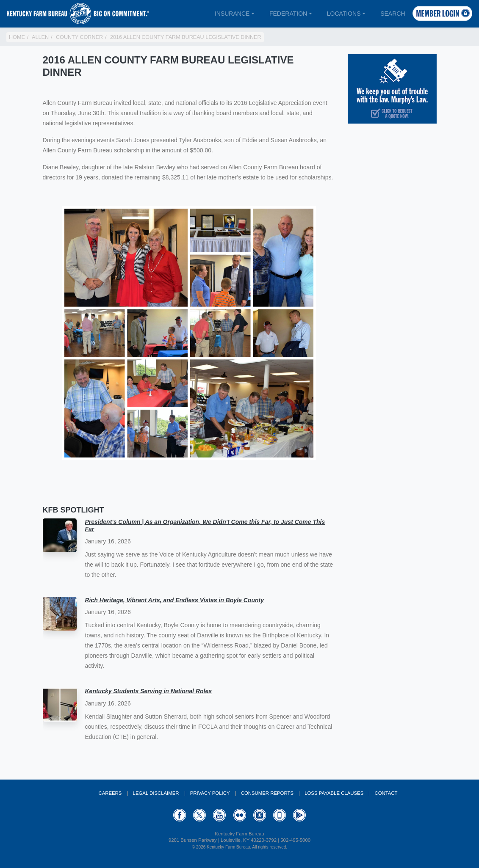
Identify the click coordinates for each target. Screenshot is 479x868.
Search (393, 14)
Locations (344, 14)
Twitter (199, 815)
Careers (110, 793)
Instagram (260, 815)
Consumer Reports (267, 793)
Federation (288, 14)
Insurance (232, 14)
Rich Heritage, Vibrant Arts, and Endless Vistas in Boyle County (174, 600)
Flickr (240, 815)
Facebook (180, 815)
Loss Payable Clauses (334, 793)
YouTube (219, 815)
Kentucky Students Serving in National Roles (149, 691)
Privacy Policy (210, 793)
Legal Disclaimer (156, 793)
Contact (386, 793)
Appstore (280, 815)
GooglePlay (299, 815)
